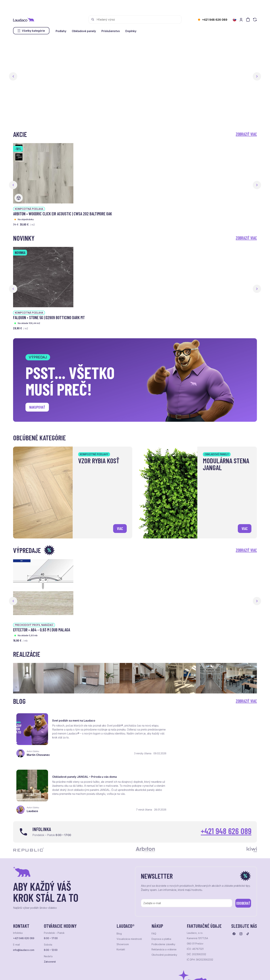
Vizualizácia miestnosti (129, 885)
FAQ (154, 880)
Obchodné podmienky (164, 901)
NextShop (51, 973)
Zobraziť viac (246, 134)
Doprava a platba (161, 885)
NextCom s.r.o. (97, 973)
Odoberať (240, 849)
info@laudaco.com (24, 896)
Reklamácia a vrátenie (164, 896)
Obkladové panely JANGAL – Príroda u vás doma (210, 717)
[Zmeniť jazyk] (235, 20)
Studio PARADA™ (139, 973)
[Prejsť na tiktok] (248, 880)
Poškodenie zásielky (163, 891)
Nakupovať (38, 407)
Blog (119, 880)
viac (119, 528)
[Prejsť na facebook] (234, 880)
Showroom (123, 891)
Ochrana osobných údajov (26, 973)
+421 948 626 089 (215, 20)
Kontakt (121, 896)
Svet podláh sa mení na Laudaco (75, 717)
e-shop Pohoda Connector (72, 973)
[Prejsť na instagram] (241, 880)
